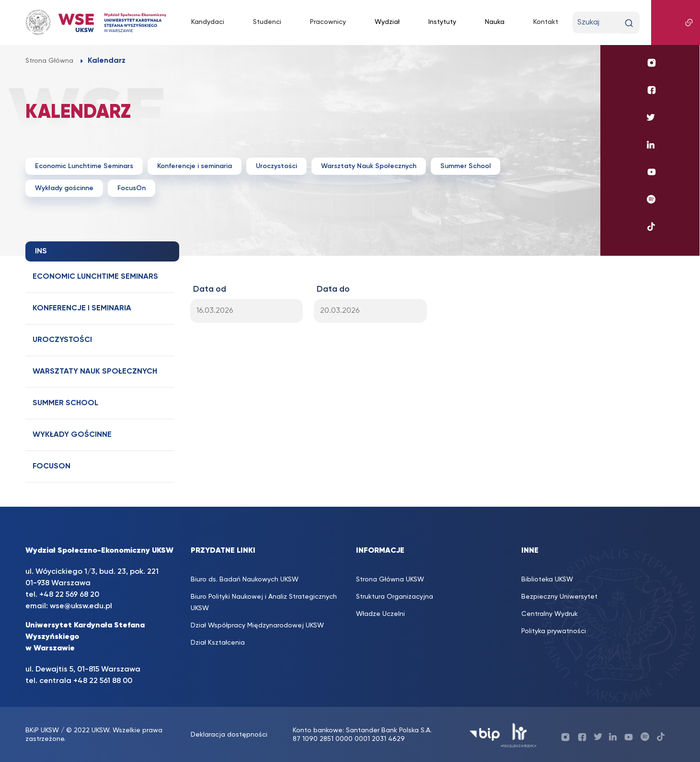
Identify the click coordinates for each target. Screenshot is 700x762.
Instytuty (442, 22)
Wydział (387, 22)
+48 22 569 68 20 (69, 595)
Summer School (465, 166)
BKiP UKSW (42, 730)
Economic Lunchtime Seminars (84, 166)
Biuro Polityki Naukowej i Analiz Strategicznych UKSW (264, 603)
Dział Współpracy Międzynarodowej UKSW (257, 626)
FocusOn (132, 188)
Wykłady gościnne (64, 188)
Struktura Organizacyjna (395, 597)
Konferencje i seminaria (195, 166)
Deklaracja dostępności (229, 735)
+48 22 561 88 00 (103, 681)
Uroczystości (276, 166)
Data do (333, 289)
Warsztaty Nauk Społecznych (369, 166)
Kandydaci (208, 22)
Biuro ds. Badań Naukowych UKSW (245, 580)
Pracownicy (328, 22)
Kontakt (546, 22)
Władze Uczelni (380, 614)
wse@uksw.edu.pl (81, 606)
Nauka (495, 22)
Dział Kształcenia (218, 643)
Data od (210, 289)
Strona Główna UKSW (390, 580)
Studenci (267, 22)
